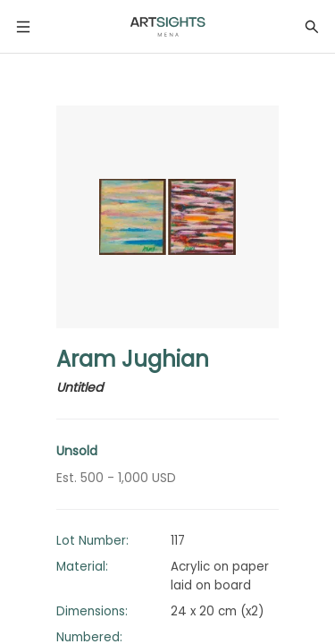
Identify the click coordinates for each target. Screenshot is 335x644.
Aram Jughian (133, 359)
